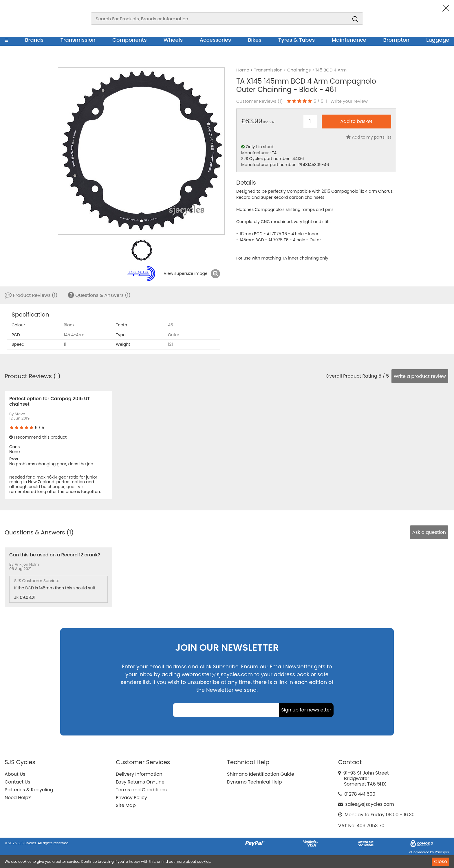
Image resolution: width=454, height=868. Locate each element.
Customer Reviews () (260, 101)
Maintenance (349, 40)
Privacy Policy (131, 798)
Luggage (438, 40)
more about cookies (193, 861)
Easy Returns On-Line (140, 782)
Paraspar (442, 852)
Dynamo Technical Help (255, 782)
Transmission (78, 40)
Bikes (255, 40)
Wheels (173, 40)
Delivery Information (139, 774)
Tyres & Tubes (296, 40)
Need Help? (18, 798)
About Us (15, 774)
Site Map (126, 805)
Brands (34, 40)
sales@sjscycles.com (370, 804)
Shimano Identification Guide (261, 774)
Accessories (215, 40)
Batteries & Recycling (29, 790)
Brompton (397, 40)
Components (130, 40)
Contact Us (17, 782)
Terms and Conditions (141, 790)
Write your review (349, 101)
